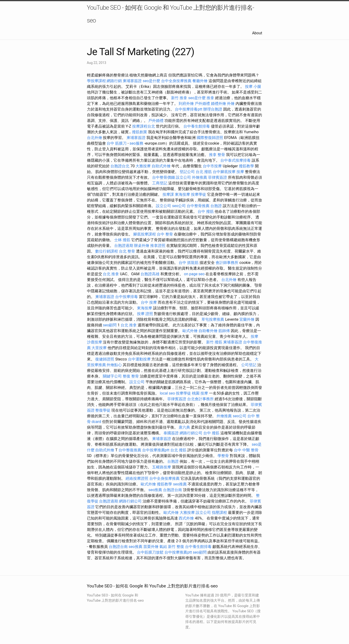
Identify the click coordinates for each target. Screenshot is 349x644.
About (257, 33)
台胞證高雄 (150, 274)
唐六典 (184, 427)
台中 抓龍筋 (189, 263)
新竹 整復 (176, 547)
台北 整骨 (127, 251)
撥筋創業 (140, 132)
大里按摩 (99, 348)
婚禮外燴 (218, 104)
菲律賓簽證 (218, 177)
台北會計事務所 (200, 399)
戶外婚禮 (202, 104)
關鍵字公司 (112, 376)
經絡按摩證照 (137, 478)
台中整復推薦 (130, 450)
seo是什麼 (151, 81)
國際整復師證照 (210, 138)
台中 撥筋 (206, 211)
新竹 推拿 (179, 98)
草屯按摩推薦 (213, 319)
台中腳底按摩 (224, 172)
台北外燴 (95, 138)
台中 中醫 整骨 (246, 450)
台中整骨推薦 (198, 206)
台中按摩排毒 (127, 297)
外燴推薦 (199, 177)
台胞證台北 (120, 166)
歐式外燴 (190, 331)
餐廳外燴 (200, 81)
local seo (167, 393)
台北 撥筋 (204, 172)
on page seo (194, 274)
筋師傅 (224, 331)
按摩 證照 (145, 314)
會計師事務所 (227, 263)
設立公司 (183, 177)
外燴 (231, 104)
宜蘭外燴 (247, 319)
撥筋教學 (246, 166)
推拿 (210, 98)
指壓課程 (219, 513)
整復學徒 (103, 410)
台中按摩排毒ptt (188, 109)
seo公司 (179, 206)
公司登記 (249, 365)
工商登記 (160, 183)
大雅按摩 (143, 166)
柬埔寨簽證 (132, 81)
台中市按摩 (212, 166)
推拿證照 (158, 246)
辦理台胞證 (213, 109)
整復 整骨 (131, 376)
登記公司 (187, 172)
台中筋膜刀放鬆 (150, 552)
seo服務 (136, 143)
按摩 (240, 172)
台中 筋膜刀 (117, 143)
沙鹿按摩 (95, 342)
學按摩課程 (96, 81)
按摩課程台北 (144, 126)
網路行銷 (114, 81)
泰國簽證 (171, 433)
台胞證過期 (124, 246)
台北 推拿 (111, 274)
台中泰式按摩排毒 (236, 160)
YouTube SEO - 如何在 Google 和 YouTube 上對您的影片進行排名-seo (171, 14)
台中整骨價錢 (163, 177)
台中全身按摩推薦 (176, 81)
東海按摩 (182, 194)
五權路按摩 (162, 467)
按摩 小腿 (253, 87)
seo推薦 (180, 484)
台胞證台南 (172, 490)
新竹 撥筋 (214, 342)
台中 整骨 (165, 234)
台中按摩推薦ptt (156, 450)
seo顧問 (110, 325)
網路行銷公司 (191, 433)
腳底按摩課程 (145, 234)
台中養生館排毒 (197, 126)
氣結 (163, 547)
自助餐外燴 (208, 331)
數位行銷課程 (107, 251)
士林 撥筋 (122, 240)
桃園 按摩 (200, 393)
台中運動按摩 (139, 359)
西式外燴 (186, 518)
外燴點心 (114, 365)
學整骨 (223, 456)
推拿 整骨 (217, 155)
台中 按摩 (149, 302)
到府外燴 (186, 104)
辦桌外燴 (142, 246)
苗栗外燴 (151, 547)
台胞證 (216, 206)
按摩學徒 (199, 194)
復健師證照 (105, 359)
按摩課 (168, 194)
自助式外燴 (161, 166)
